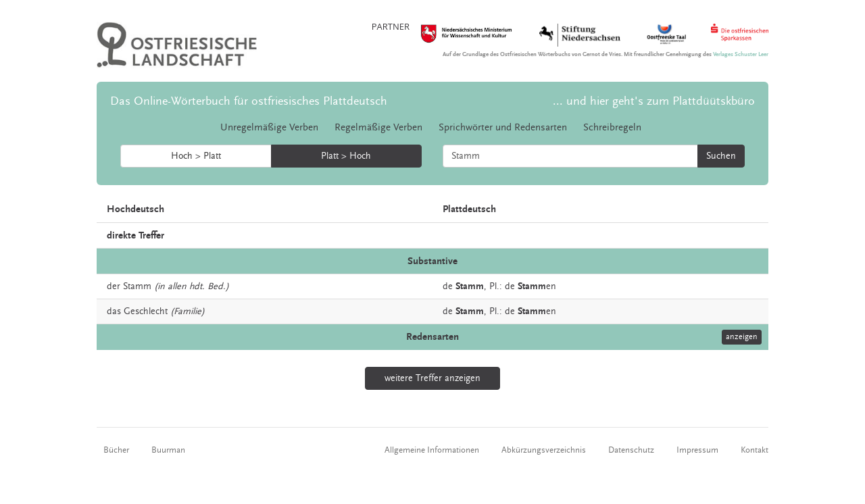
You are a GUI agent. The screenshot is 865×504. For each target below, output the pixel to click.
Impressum (697, 450)
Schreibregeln (612, 127)
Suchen (721, 156)
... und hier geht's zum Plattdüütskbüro (654, 101)
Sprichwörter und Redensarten (503, 127)
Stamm (137, 286)
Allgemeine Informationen (432, 450)
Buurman (168, 450)
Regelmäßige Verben (378, 127)
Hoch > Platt (196, 156)
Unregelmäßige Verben (269, 127)
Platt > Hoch (346, 156)
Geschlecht (146, 311)
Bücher (116, 450)
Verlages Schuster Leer (741, 54)
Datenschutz (631, 450)
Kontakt (755, 450)
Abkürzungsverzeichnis (544, 450)
